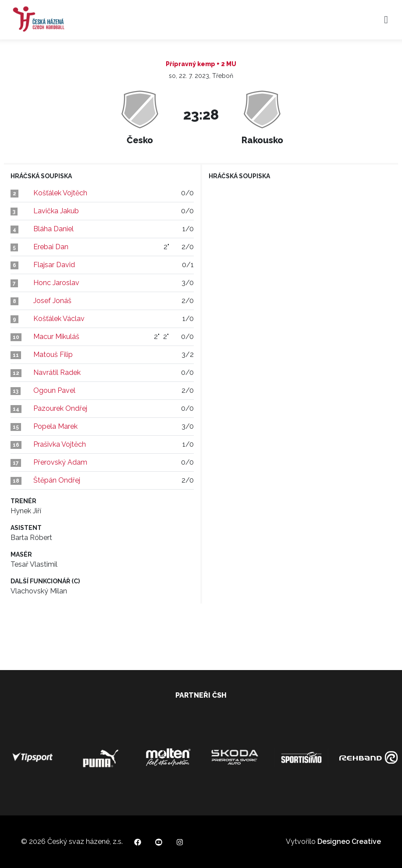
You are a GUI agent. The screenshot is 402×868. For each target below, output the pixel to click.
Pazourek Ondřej (60, 408)
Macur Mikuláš (56, 337)
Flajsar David (54, 265)
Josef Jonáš (52, 301)
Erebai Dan (51, 247)
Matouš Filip (53, 355)
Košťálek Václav (59, 319)
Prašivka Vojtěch (60, 444)
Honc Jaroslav (56, 283)
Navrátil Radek (57, 372)
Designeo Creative (349, 842)
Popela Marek (55, 426)
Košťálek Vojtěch (60, 193)
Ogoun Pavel (54, 390)
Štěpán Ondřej (57, 480)
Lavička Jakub (56, 211)
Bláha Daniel (53, 229)
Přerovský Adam (60, 462)
